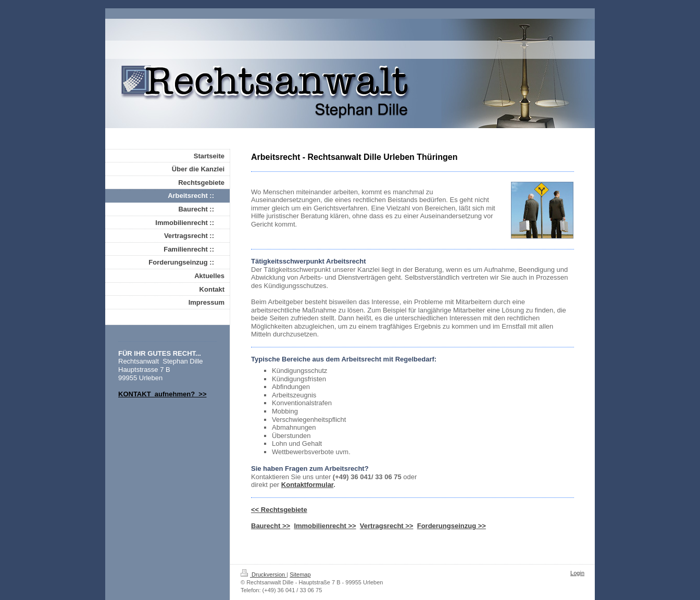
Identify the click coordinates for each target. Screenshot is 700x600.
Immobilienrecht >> (325, 526)
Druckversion (264, 574)
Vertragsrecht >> (387, 526)
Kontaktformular (307, 485)
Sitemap (300, 574)
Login (577, 573)
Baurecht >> (271, 526)
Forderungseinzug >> (452, 526)
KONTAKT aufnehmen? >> (162, 394)
